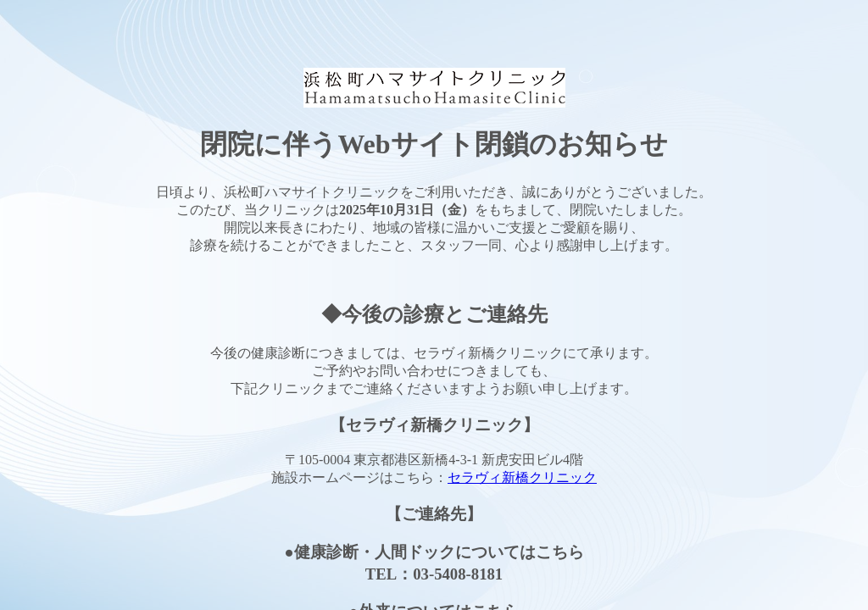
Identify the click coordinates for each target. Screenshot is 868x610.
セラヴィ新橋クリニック (522, 477)
